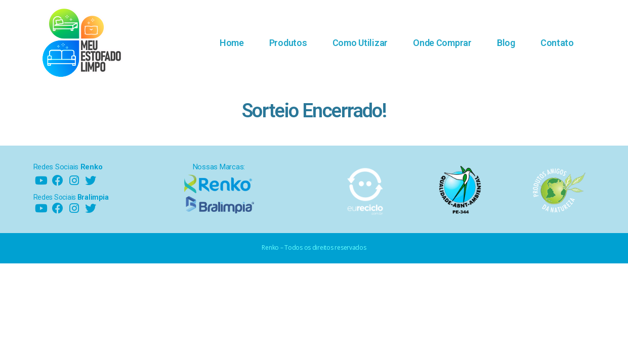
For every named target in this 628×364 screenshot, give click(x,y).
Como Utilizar (360, 43)
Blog (506, 43)
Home (232, 43)
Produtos (288, 43)
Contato (557, 43)
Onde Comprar (442, 43)
